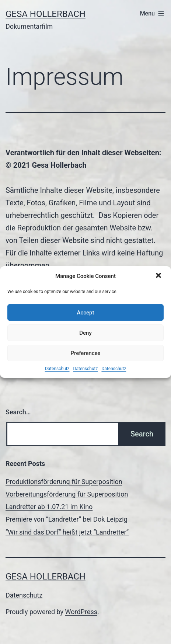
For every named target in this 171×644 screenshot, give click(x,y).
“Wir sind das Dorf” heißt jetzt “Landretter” (67, 532)
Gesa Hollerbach (46, 14)
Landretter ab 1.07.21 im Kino (49, 507)
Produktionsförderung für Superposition (64, 482)
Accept (85, 313)
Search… (18, 412)
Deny (85, 333)
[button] (159, 276)
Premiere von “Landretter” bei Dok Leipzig (67, 519)
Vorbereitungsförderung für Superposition (67, 494)
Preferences (85, 353)
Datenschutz (57, 369)
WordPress (81, 612)
